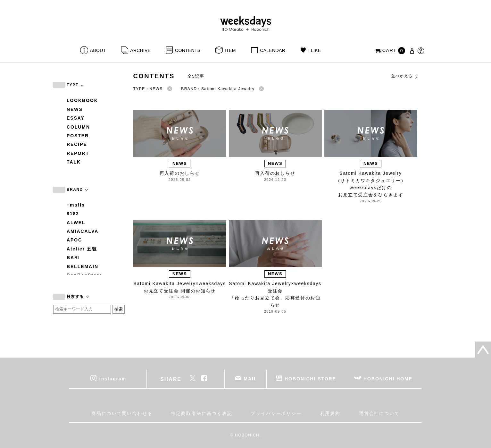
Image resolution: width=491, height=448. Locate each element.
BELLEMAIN (83, 266)
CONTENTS (188, 50)
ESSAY (76, 118)
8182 (73, 214)
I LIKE (315, 50)
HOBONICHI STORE (310, 379)
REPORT (78, 153)
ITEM (230, 50)
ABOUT (98, 50)
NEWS (75, 109)
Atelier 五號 (82, 249)
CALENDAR (272, 50)
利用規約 (330, 413)
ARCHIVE (140, 50)
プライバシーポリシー (276, 413)
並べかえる (405, 76)
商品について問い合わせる (122, 413)
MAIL (251, 379)
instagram (113, 379)
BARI (73, 258)
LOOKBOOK (82, 100)
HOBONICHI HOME (388, 379)
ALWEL (76, 223)
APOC (74, 240)
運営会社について (379, 413)
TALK (74, 162)
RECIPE (77, 144)
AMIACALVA (83, 231)
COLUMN (78, 127)
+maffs (76, 205)
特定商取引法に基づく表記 (201, 413)
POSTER (78, 136)
